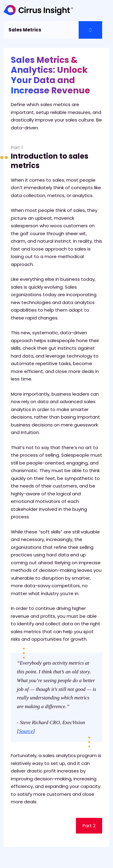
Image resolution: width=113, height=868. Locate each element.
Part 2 (89, 826)
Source (26, 731)
